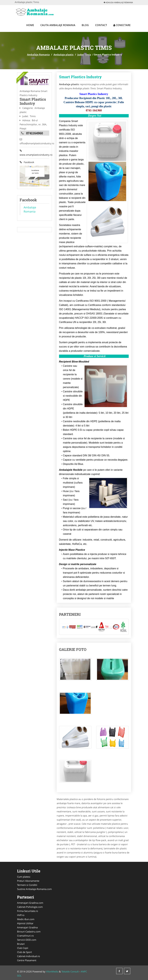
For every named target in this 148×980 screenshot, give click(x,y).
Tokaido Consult (70, 971)
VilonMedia (52, 971)
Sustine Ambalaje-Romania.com (34, 889)
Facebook (27, 162)
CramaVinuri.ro (25, 936)
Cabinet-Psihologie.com (30, 907)
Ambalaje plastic (64, 55)
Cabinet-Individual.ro (28, 956)
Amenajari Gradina (27, 927)
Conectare (122, 25)
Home (30, 25)
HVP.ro (21, 915)
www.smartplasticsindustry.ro (35, 153)
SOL (19, 976)
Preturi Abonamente (28, 881)
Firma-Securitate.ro (28, 911)
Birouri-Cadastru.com (29, 931)
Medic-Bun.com (26, 919)
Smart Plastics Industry (80, 77)
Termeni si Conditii (27, 885)
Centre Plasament (27, 960)
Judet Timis (84, 55)
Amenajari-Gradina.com (30, 903)
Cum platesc (24, 877)
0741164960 (35, 133)
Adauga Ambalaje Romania (118, 2)
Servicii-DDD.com (27, 940)
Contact (101, 25)
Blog (85, 25)
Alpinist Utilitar (25, 923)
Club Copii (23, 948)
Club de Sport (24, 952)
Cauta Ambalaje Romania (58, 25)
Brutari (21, 944)
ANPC (84, 971)
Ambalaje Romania (38, 55)
